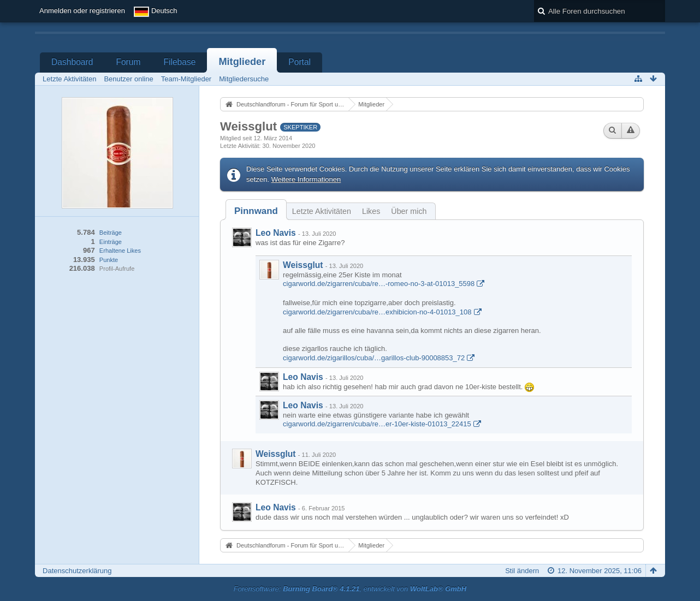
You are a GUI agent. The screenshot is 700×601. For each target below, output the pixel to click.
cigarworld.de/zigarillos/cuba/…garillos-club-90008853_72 (374, 358)
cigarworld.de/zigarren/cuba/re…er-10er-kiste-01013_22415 (377, 424)
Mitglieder (242, 62)
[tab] (256, 211)
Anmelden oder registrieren (82, 11)
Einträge (111, 242)
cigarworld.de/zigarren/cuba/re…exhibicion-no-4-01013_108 (377, 312)
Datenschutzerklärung (77, 571)
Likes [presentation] (371, 211)
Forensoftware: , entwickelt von (350, 589)
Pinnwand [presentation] (256, 211)
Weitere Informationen (306, 179)
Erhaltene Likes (120, 251)
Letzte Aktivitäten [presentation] (322, 211)
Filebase (179, 62)
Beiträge (111, 233)
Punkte (109, 260)
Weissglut (303, 265)
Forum (128, 62)
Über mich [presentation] (409, 211)
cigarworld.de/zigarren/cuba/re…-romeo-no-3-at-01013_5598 (379, 284)
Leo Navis (276, 233)
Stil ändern (522, 571)
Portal (299, 62)
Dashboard (72, 62)
